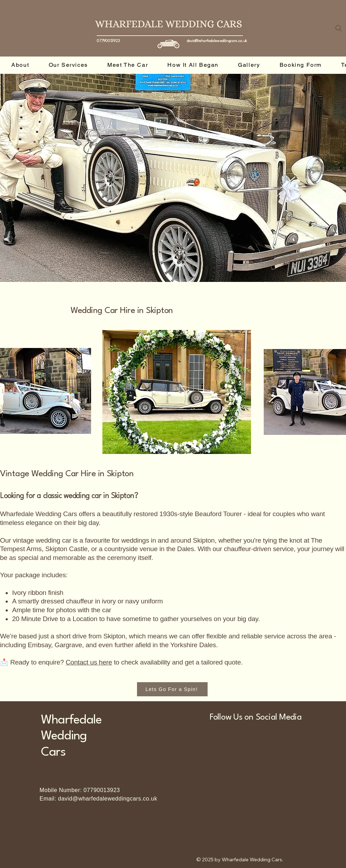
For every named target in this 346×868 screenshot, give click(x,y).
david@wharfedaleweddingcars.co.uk (217, 41)
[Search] (339, 28)
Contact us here (89, 662)
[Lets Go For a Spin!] (172, 689)
